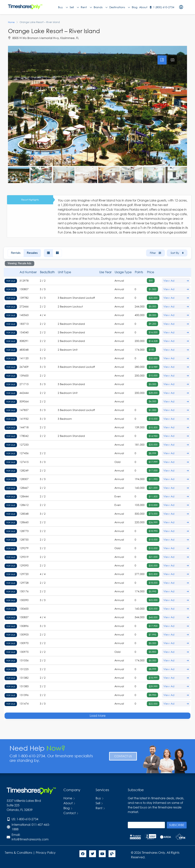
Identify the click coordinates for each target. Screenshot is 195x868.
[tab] (162, 60)
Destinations (120, 7)
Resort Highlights (30, 200)
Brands (101, 7)
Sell (74, 7)
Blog (135, 7)
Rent (86, 7)
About (143, 7)
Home (68, 798)
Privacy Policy (46, 852)
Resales (32, 253)
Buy (63, 7)
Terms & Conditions (18, 852)
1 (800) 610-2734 (164, 7)
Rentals (16, 253)
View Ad (176, 281)
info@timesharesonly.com (30, 839)
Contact (70, 813)
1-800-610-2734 (27, 819)
